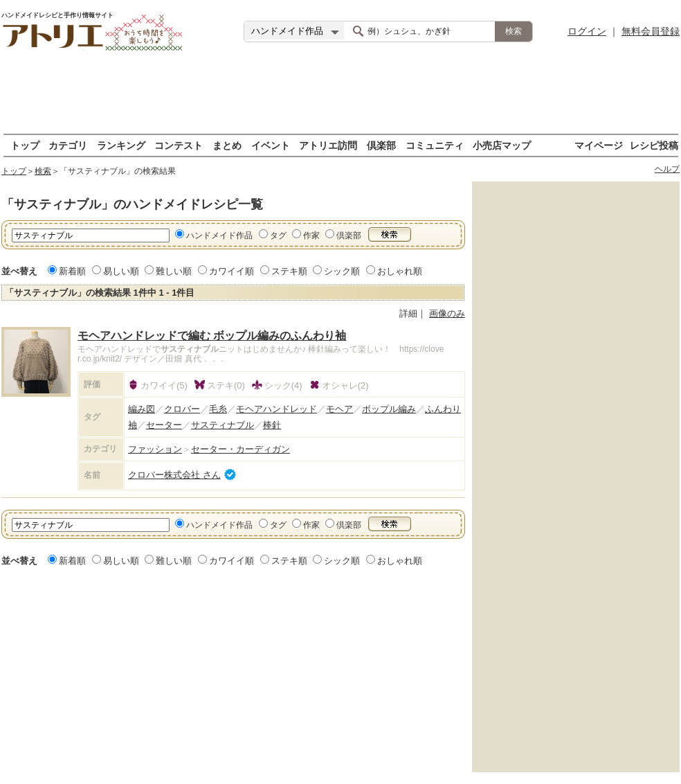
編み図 (142, 409)
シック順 (342, 271)
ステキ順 (289, 271)
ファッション (155, 449)
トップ (25, 145)
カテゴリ (68, 145)
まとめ (227, 145)
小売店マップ (502, 145)
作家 (311, 235)
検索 (43, 171)
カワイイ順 (231, 271)
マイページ (599, 145)
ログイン (587, 31)
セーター (164, 425)
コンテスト (179, 145)
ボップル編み (389, 409)
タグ (278, 235)
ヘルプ (667, 169)
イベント (271, 145)
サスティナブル (223, 425)
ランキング (121, 145)
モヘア (339, 409)
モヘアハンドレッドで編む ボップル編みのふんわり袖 (212, 336)
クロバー (182, 409)
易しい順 (121, 271)
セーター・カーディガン (240, 449)
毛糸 (218, 409)
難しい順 (174, 271)
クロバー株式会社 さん (174, 475)
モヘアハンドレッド (276, 409)
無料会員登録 (651, 31)
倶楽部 (381, 145)
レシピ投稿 (654, 145)
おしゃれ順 (400, 271)
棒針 (272, 425)
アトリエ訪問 (328, 145)
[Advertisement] (340, 93)
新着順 (72, 271)
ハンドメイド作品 (219, 235)
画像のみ (447, 313)
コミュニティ (435, 145)
